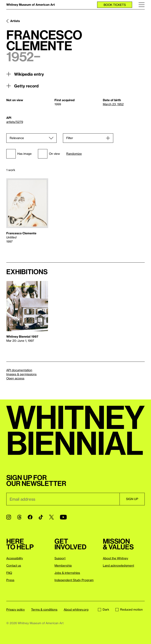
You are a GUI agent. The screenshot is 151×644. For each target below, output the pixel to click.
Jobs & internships (67, 573)
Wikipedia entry (25, 74)
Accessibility (15, 558)
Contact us (14, 565)
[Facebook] (30, 517)
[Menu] (142, 5)
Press (10, 580)
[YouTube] (63, 517)
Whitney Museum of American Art (31, 5)
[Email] (63, 499)
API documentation (19, 370)
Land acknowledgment (118, 565)
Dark (104, 609)
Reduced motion (129, 609)
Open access (15, 378)
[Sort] (31, 138)
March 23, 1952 (113, 104)
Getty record (22, 86)
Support (60, 558)
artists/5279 (15, 122)
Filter (70, 138)
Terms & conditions (44, 609)
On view (49, 154)
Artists (15, 21)
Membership (63, 565)
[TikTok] (41, 517)
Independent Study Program (74, 580)
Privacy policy (16, 609)
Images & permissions (21, 374)
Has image (19, 154)
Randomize (74, 154)
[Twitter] (51, 517)
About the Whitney (116, 558)
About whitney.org (76, 609)
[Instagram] (9, 517)
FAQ (9, 573)
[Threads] (19, 517)
